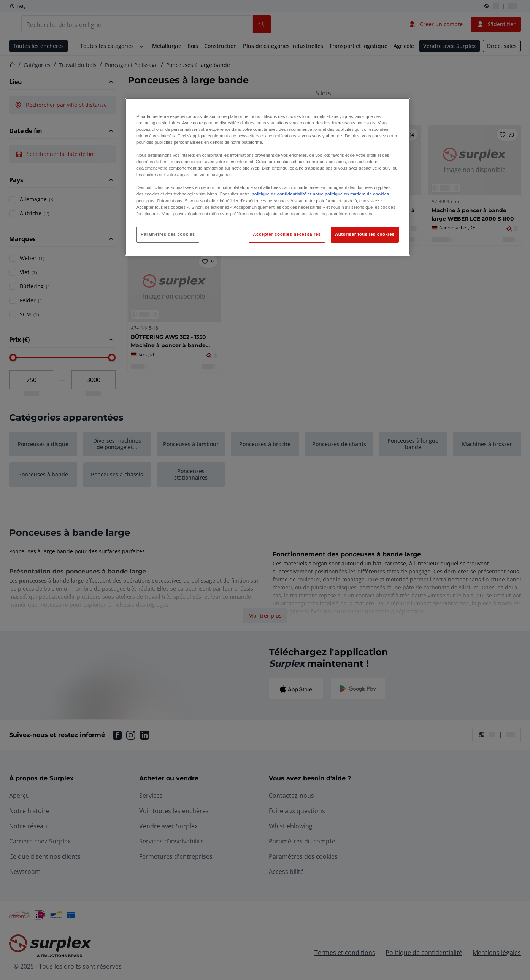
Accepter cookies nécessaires (287, 234)
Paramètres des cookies (168, 234)
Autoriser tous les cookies (365, 234)
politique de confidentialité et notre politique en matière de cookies (321, 194)
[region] (268, 177)
